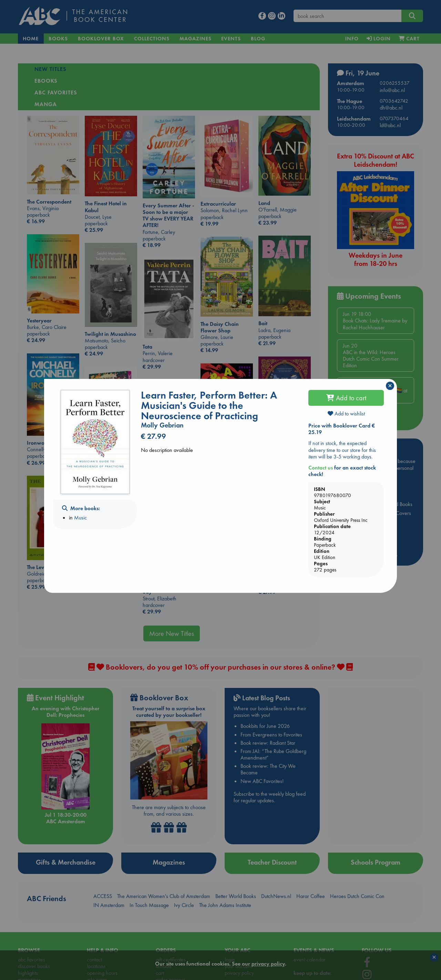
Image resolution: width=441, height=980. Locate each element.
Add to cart (346, 398)
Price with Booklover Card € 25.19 (342, 429)
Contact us (321, 468)
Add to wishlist (346, 414)
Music (80, 518)
